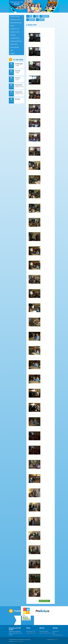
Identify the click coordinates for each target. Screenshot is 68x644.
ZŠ (35, 16)
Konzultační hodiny (15, 38)
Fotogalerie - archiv (15, 32)
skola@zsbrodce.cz (31, 633)
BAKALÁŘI (30, 20)
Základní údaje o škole (15, 20)
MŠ (29, 16)
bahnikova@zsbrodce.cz (46, 633)
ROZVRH (40, 20)
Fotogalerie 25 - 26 (15, 29)
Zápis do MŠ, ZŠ (14, 44)
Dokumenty (13, 35)
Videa (12, 50)
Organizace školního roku (16, 41)
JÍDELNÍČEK (44, 16)
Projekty (12, 26)
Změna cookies (18, 641)
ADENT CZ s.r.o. (56, 640)
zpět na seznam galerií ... (44, 601)
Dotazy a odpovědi (15, 47)
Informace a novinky (15, 16)
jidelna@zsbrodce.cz (58, 635)
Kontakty (12, 53)
